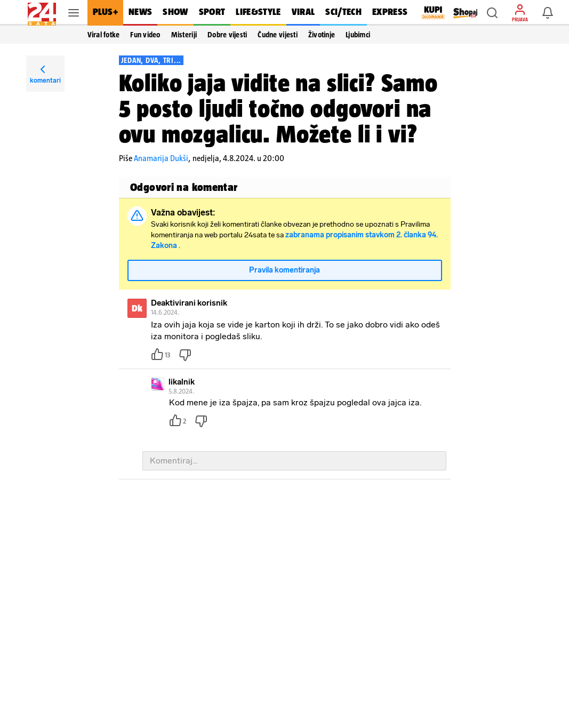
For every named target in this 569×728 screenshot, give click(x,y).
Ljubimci (358, 35)
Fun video (145, 35)
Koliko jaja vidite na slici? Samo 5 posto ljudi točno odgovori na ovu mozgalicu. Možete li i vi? (278, 108)
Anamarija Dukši (161, 158)
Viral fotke (104, 35)
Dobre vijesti (227, 35)
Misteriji (184, 35)
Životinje (322, 35)
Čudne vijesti (277, 35)
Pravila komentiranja (284, 275)
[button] (492, 13)
